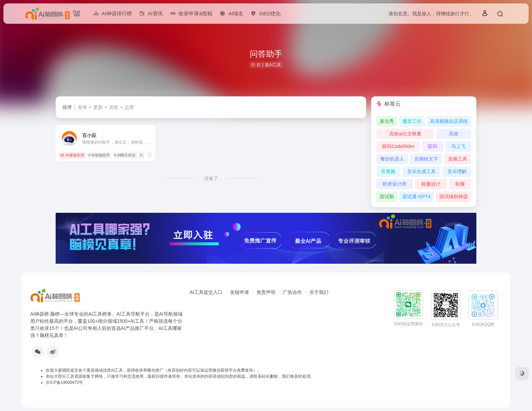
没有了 (211, 179)
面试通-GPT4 (416, 197)
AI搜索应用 (72, 155)
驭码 (433, 146)
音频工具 (458, 159)
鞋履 (460, 184)
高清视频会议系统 (449, 121)
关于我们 (319, 292)
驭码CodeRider (398, 146)
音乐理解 (457, 171)
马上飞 (458, 146)
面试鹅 (387, 197)
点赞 (129, 107)
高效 (454, 134)
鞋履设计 (431, 184)
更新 (98, 107)
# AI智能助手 (99, 155)
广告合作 (292, 292)
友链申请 (240, 292)
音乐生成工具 (421, 171)
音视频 (388, 171)
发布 (82, 107)
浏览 (114, 107)
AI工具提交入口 (206, 292)
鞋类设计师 (395, 184)
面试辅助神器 (454, 197)
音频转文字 (426, 159)
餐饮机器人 (392, 159)
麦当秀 (387, 121)
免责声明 (266, 292)
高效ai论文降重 (405, 134)
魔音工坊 (412, 121)
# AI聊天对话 (125, 155)
